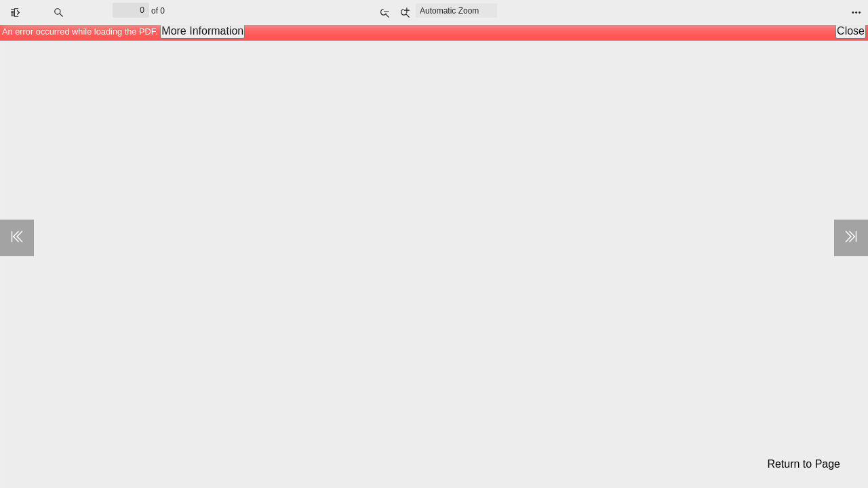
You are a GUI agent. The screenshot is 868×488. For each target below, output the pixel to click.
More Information (202, 31)
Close (851, 31)
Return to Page (804, 464)
